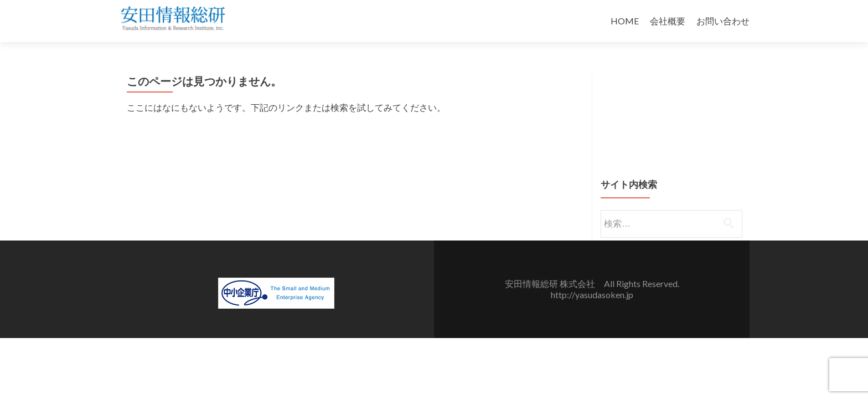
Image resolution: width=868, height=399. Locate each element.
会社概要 (668, 21)
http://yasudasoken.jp (592, 295)
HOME (625, 21)
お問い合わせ (723, 21)
